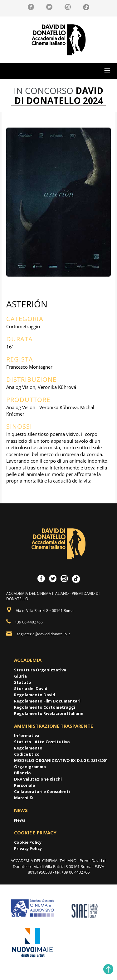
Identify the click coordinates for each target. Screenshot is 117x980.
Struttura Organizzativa (40, 670)
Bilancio (22, 773)
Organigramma (30, 767)
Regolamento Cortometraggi (45, 707)
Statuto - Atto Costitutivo (42, 742)
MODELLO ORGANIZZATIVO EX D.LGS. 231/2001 (61, 760)
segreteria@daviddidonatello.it (43, 634)
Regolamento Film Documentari (47, 701)
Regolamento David (35, 695)
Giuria (20, 676)
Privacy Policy (28, 848)
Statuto (23, 682)
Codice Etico (27, 754)
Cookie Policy (28, 842)
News (20, 820)
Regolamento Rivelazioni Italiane (49, 713)
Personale (24, 785)
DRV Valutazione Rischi (38, 779)
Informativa (27, 735)
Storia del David (31, 688)
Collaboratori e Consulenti (42, 791)
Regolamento (28, 748)
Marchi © (24, 798)
